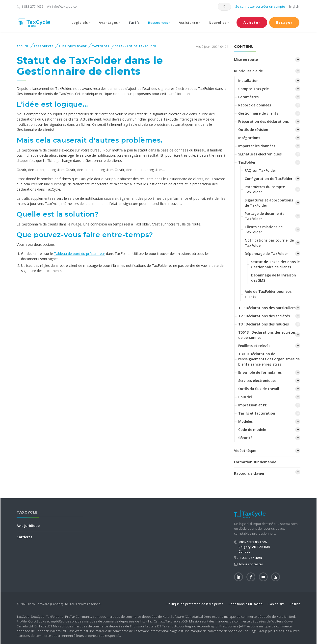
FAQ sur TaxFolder (260, 170)
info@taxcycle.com (63, 6)
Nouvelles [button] (218, 23)
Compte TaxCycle (253, 89)
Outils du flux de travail (259, 389)
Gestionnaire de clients (258, 113)
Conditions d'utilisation (246, 604)
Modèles (245, 421)
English (294, 6)
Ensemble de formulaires (260, 372)
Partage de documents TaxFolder (264, 216)
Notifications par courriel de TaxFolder (269, 243)
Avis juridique (28, 526)
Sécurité (245, 438)
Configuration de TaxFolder (269, 179)
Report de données (255, 105)
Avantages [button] (108, 23)
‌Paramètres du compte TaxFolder (265, 189)
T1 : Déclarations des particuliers (267, 308)
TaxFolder (101, 46)
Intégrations (249, 138)
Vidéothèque (245, 451)
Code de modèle (252, 430)
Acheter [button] (252, 22)
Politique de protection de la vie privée (195, 604)
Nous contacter (251, 564)
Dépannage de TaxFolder (135, 46)
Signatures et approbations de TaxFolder (269, 203)
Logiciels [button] (80, 23)
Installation (248, 81)
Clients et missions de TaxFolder (264, 229)
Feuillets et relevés (254, 346)
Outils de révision (253, 130)
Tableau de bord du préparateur (79, 254)
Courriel (245, 397)
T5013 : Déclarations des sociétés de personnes (267, 335)
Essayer (284, 22)
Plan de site (276, 604)
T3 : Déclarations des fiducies (264, 324)
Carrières (24, 537)
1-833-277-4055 (30, 6)
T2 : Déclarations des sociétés (264, 316)
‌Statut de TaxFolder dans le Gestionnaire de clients (275, 264)
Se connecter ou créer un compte (260, 6)
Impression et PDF (254, 405)
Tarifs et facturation (257, 413)
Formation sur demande (255, 462)
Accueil (23, 46)
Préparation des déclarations (264, 121)
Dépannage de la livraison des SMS (274, 278)
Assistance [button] (188, 23)
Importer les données (257, 146)
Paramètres (248, 97)
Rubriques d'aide (73, 46)
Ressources (44, 46)
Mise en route (246, 60)
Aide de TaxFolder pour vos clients (268, 294)
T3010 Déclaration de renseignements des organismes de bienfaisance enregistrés (269, 359)
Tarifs (134, 23)
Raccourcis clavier (249, 473)
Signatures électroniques (260, 154)
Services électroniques (257, 381)
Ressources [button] (158, 23)
